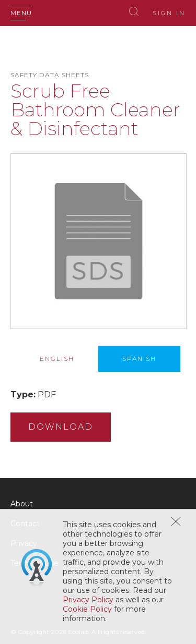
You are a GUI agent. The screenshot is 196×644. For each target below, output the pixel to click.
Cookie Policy (87, 609)
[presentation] (57, 359)
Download (61, 427)
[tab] (57, 359)
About (22, 504)
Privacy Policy (88, 600)
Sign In (169, 13)
